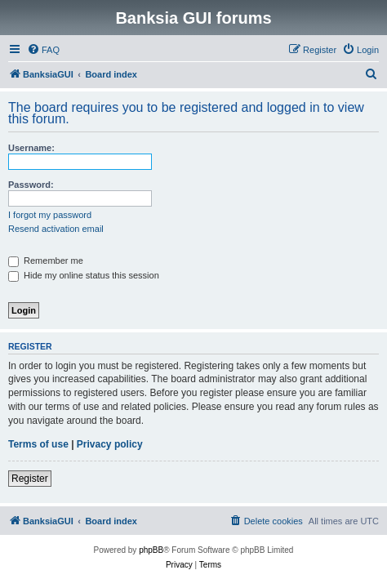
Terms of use (38, 444)
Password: (31, 185)
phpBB (151, 550)
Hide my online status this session (84, 275)
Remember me (46, 261)
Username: (31, 148)
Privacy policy (110, 444)
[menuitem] (43, 50)
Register (30, 479)
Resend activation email (56, 229)
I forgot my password (50, 215)
